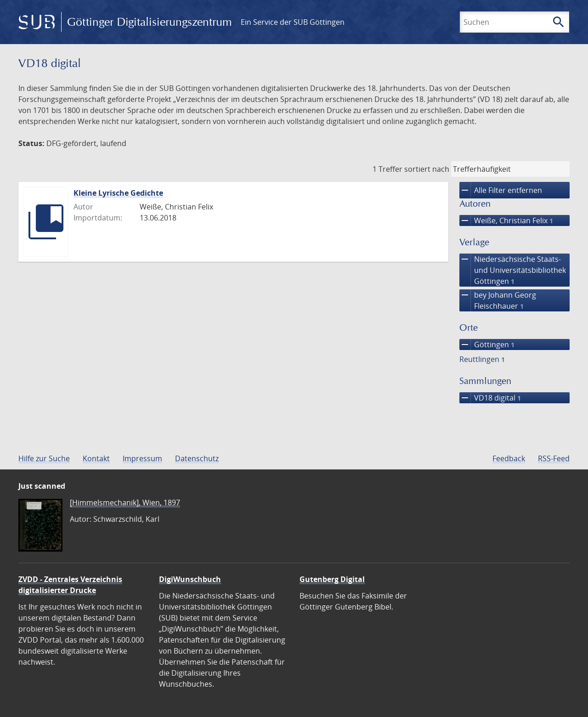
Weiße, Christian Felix (506, 220)
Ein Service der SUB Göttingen (293, 22)
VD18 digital (490, 398)
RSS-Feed (554, 458)
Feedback (509, 458)
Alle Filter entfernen (501, 190)
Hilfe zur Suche (44, 458)
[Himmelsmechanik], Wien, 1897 (125, 502)
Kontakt (96, 458)
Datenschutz (197, 458)
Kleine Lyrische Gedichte (118, 193)
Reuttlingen (482, 359)
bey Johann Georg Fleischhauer (498, 300)
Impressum (142, 458)
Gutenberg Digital (332, 579)
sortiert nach (427, 169)
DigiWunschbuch (190, 579)
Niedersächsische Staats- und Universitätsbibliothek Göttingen (513, 270)
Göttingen (487, 344)
